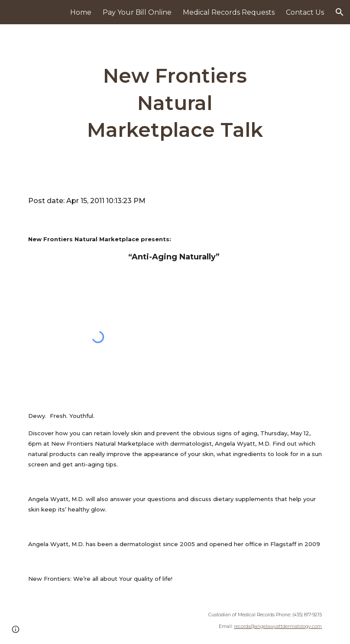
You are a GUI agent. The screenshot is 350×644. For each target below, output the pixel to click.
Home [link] (81, 12)
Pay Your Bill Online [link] (137, 12)
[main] (175, 103)
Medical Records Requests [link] (229, 12)
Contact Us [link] (305, 12)
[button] (340, 12)
